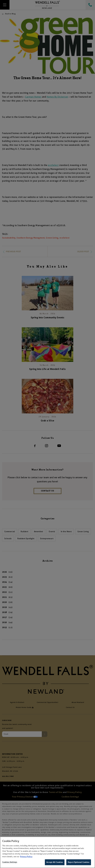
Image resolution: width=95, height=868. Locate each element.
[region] (47, 852)
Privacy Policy (26, 857)
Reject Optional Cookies (79, 862)
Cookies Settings (10, 862)
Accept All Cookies (55, 862)
